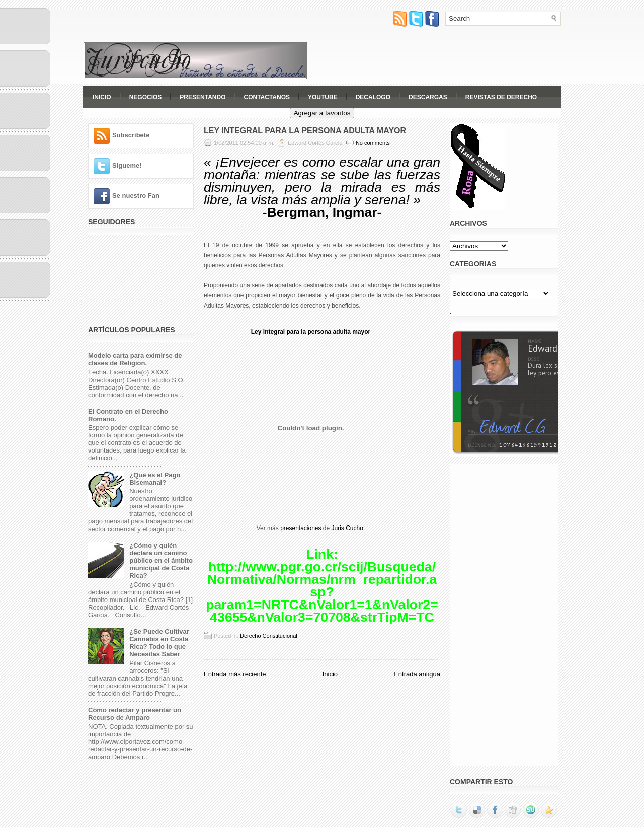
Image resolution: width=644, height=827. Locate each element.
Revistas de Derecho (501, 97)
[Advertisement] (443, 57)
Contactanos (267, 97)
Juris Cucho (347, 528)
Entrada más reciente (235, 674)
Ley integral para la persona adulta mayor (311, 332)
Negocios (146, 97)
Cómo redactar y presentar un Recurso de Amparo (135, 714)
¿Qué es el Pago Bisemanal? (155, 479)
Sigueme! (127, 165)
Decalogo (373, 97)
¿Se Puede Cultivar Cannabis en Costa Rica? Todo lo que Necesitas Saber (159, 643)
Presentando (203, 97)
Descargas (428, 97)
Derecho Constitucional (269, 636)
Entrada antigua (417, 674)
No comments (373, 143)
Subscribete (131, 135)
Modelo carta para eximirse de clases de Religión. (135, 359)
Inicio (102, 97)
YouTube (323, 97)
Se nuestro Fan (136, 196)
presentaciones (301, 528)
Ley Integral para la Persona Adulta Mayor (305, 131)
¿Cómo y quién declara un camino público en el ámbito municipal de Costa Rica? (161, 560)
